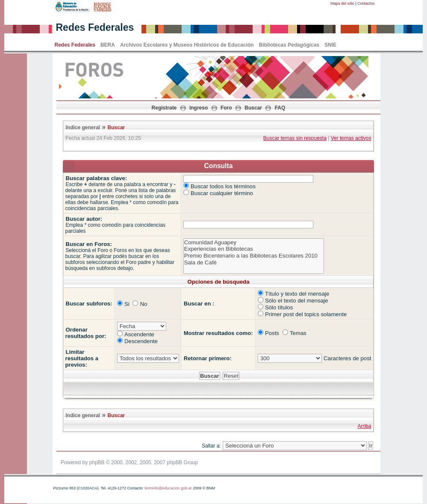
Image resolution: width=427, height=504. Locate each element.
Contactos (366, 3)
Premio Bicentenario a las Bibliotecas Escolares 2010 (254, 256)
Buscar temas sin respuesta (295, 138)
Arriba (364, 426)
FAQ (280, 108)
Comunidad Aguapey (254, 243)
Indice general (83, 127)
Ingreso (199, 108)
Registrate (164, 108)
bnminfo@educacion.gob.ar (168, 488)
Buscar (253, 108)
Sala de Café (254, 263)
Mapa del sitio (342, 3)
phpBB (97, 462)
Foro (226, 108)
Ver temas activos (351, 138)
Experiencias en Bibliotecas (254, 249)
